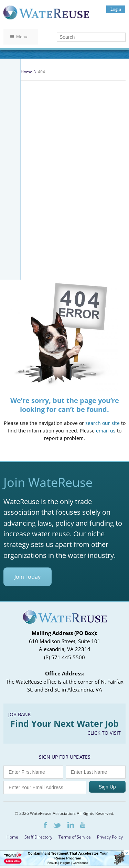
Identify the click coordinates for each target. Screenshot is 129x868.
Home (26, 72)
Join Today (28, 577)
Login (116, 9)
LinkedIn (71, 825)
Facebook (45, 825)
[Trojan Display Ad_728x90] (64, 864)
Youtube (83, 825)
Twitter (57, 825)
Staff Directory (38, 837)
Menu (19, 36)
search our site (103, 423)
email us (106, 431)
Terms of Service (75, 837)
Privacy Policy (110, 837)
